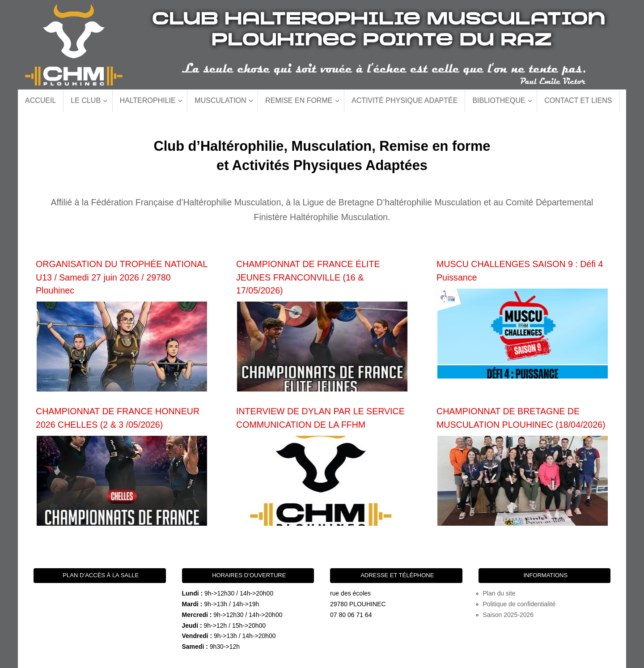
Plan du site (499, 593)
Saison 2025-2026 (508, 615)
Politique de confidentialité (519, 604)
